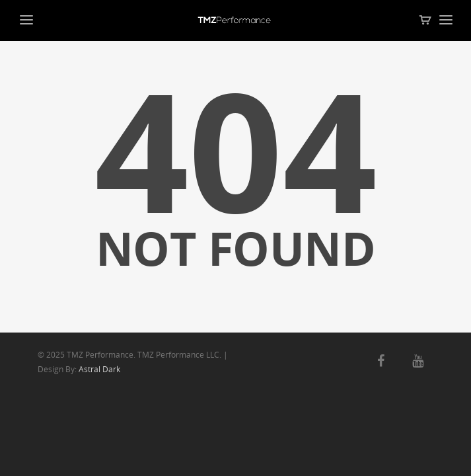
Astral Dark (99, 369)
